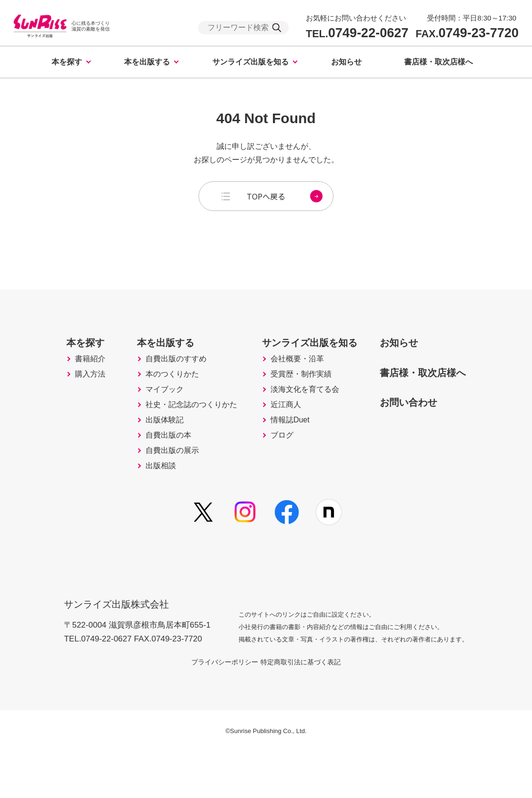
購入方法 (69, 395)
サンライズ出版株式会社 (123, 643)
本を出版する (147, 62)
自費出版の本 (153, 475)
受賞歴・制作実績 (299, 395)
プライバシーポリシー (213, 707)
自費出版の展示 (157, 495)
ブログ (277, 475)
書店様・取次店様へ (438, 62)
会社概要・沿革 (294, 375)
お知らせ (346, 62)
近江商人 (282, 435)
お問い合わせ (419, 417)
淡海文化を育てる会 (303, 415)
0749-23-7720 (467, 33)
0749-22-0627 (357, 33)
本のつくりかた (157, 395)
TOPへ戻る (285, 196)
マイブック (148, 415)
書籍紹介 (69, 375)
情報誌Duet (286, 455)
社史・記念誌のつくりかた (178, 435)
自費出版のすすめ (161, 375)
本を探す (67, 62)
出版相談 (144, 515)
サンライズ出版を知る (250, 62)
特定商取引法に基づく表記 (312, 707)
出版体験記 (148, 455)
